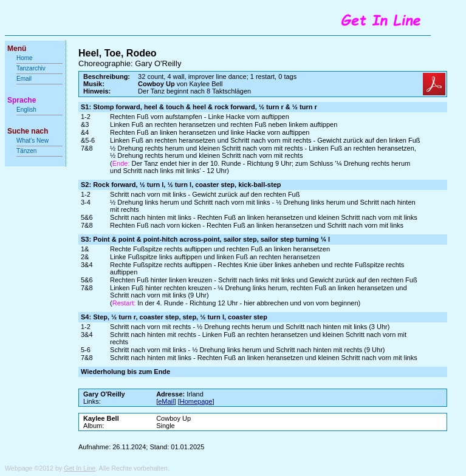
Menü (17, 49)
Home (25, 58)
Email (24, 79)
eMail (166, 401)
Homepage (196, 401)
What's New (33, 141)
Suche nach (28, 131)
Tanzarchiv (31, 68)
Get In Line (80, 468)
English (26, 110)
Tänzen (26, 151)
